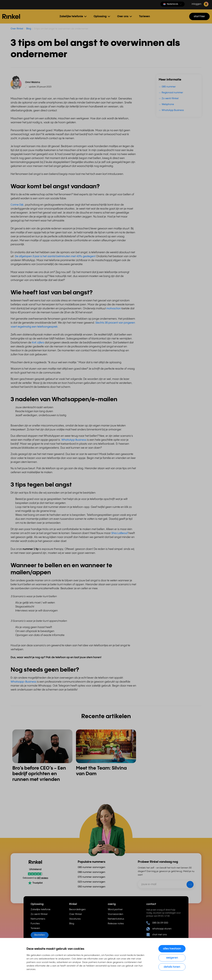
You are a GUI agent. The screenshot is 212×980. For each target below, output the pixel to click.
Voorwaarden (115, 914)
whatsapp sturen (159, 929)
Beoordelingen (77, 910)
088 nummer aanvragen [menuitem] (91, 872)
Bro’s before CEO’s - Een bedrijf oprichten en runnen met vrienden (39, 774)
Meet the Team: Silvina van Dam (101, 771)
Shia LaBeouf (120, 533)
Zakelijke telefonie (41, 910)
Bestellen (40, 935)
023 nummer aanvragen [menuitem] (91, 882)
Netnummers (38, 919)
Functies (35, 924)
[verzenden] (188, 885)
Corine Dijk (17, 205)
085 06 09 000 (157, 923)
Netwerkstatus (116, 919)
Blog (29, 29)
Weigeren (172, 958)
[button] (173, 4)
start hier (199, 16)
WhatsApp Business (74, 440)
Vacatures (75, 919)
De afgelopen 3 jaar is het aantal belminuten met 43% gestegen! (55, 256)
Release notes (116, 924)
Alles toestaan (172, 949)
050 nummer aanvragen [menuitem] (92, 887)
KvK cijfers (38, 343)
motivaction (114, 309)
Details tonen (172, 967)
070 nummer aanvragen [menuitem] (91, 877)
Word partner (115, 910)
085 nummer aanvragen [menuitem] (91, 867)
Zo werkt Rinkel (39, 914)
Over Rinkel (17, 29)
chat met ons (157, 935)
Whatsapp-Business (23, 682)
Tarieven (144, 16)
